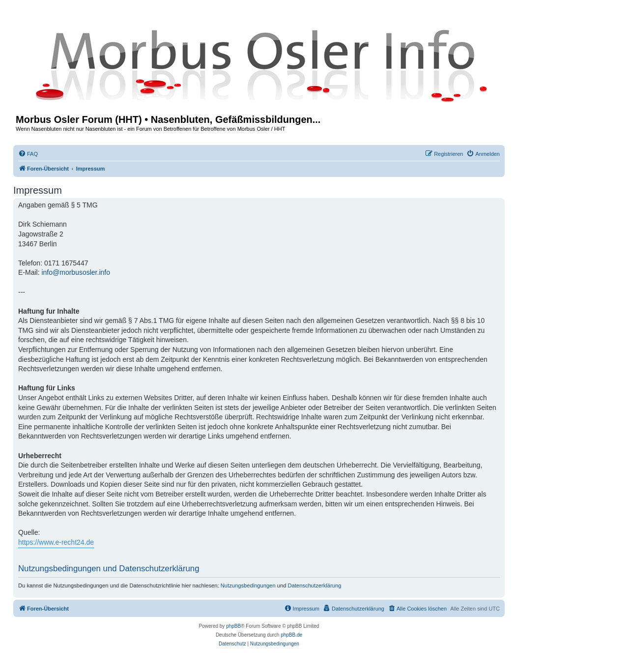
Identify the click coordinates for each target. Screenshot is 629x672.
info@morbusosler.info (76, 272)
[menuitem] (28, 154)
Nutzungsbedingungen (248, 585)
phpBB (233, 626)
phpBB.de (291, 635)
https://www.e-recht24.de (56, 542)
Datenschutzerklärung (315, 585)
